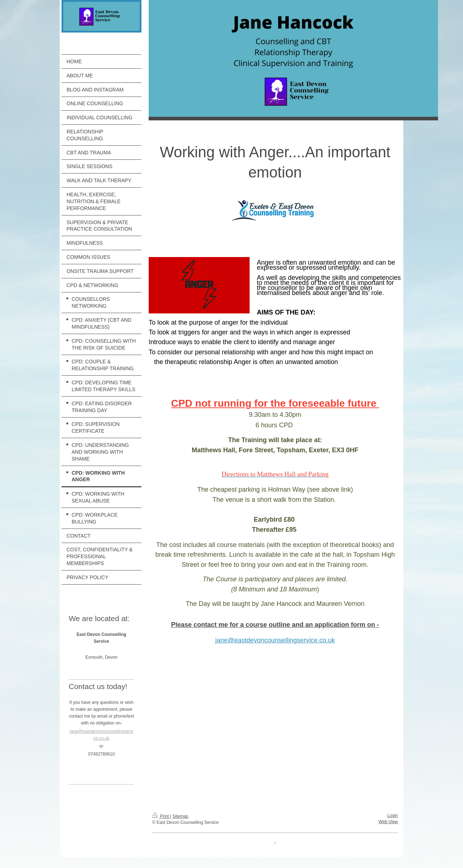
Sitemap (180, 816)
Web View (388, 822)
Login (393, 816)
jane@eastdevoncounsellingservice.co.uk (275, 640)
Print (161, 816)
